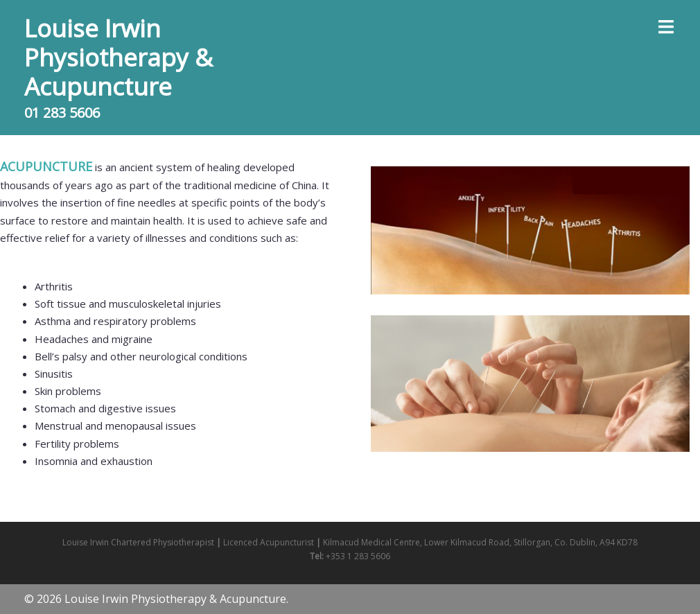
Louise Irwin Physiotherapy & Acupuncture (119, 57)
